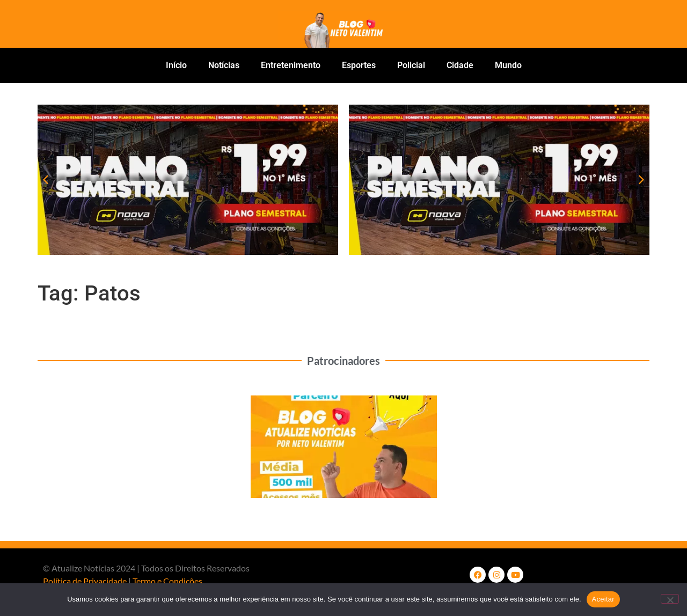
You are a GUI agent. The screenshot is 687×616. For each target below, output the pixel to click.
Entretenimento (291, 65)
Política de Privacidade (85, 581)
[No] (670, 599)
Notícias (224, 65)
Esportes (359, 65)
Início (176, 65)
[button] (46, 180)
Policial (411, 65)
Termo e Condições (167, 581)
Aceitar (603, 599)
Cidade (460, 65)
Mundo (508, 65)
